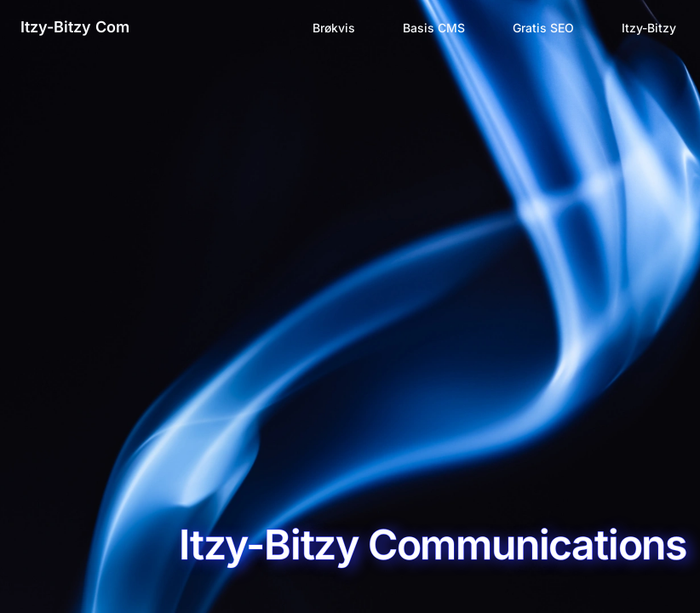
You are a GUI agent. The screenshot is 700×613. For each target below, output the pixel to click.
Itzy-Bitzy (649, 28)
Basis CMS (434, 28)
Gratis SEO (543, 28)
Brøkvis (334, 28)
